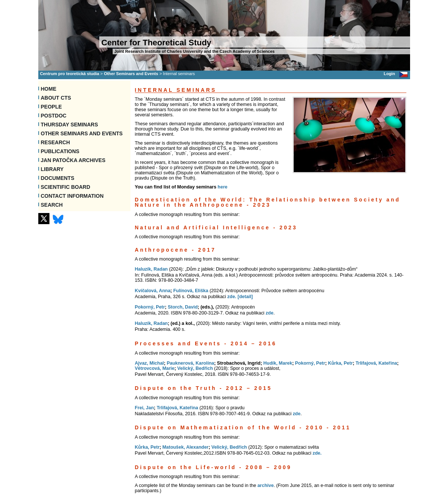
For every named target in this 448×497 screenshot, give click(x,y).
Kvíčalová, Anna (153, 291)
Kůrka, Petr (340, 363)
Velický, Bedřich (195, 368)
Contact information (72, 196)
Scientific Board (66, 187)
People (51, 107)
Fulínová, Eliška (191, 291)
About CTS (56, 98)
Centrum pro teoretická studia (70, 74)
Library (52, 169)
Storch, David (183, 307)
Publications (60, 151)
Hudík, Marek (278, 363)
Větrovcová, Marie (155, 368)
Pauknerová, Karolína (190, 363)
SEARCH (52, 205)
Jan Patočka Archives (73, 160)
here (222, 187)
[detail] (245, 297)
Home (49, 89)
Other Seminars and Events (131, 74)
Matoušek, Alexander (186, 447)
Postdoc (54, 116)
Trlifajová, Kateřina (376, 363)
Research (56, 142)
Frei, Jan (144, 408)
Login (389, 74)
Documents (58, 178)
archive (265, 485)
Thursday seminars (70, 125)
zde (270, 313)
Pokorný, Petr (150, 307)
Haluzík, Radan (152, 269)
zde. (232, 297)
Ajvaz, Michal (149, 363)
